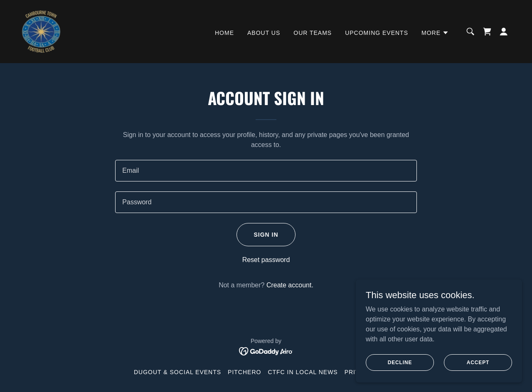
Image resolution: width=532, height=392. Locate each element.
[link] (41, 31)
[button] (435, 33)
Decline (400, 362)
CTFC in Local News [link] (303, 372)
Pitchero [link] (244, 372)
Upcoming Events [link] (377, 33)
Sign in (266, 235)
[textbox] (266, 171)
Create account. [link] (290, 285)
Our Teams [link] (313, 33)
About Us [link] (264, 33)
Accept (478, 362)
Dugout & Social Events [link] (177, 372)
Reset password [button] (266, 260)
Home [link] (224, 33)
